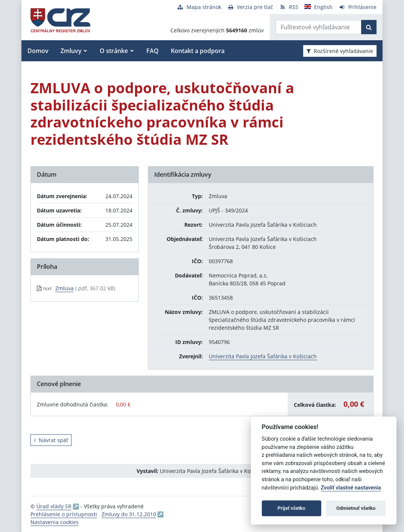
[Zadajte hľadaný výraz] (319, 27)
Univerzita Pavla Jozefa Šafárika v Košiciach (263, 356)
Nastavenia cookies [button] (55, 522)
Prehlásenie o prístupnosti (64, 514)
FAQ (153, 51)
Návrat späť (51, 440)
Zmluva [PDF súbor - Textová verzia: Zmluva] (65, 288)
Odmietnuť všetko (356, 508)
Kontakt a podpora (198, 51)
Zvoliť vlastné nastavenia (351, 488)
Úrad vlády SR (54, 506)
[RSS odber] (289, 7)
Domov (38, 51)
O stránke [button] (114, 51)
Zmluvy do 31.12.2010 (129, 514)
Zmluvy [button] (71, 51)
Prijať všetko (292, 508)
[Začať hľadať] (369, 27)
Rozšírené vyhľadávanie (340, 51)
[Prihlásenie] (358, 7)
